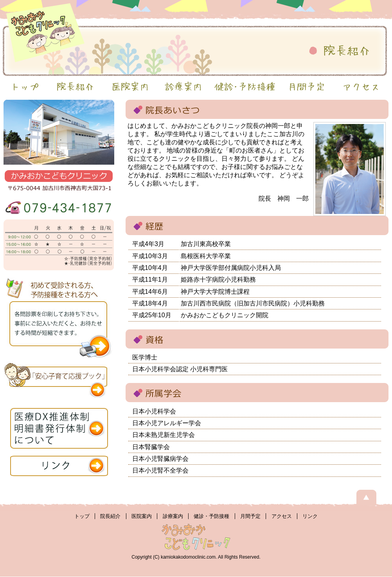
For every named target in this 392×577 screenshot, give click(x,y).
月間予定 (250, 516)
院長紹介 (110, 516)
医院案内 (142, 516)
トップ (82, 516)
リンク (310, 516)
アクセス (282, 516)
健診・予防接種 (211, 516)
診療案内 (173, 516)
